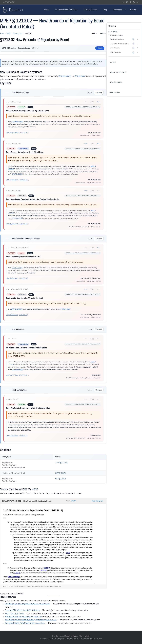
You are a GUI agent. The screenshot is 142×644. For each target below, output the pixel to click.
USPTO (74, 501)
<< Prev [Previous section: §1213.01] (94, 33)
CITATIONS (113, 62)
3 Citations (100, 48)
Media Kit (87, 636)
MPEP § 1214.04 (61, 479)
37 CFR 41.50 (80, 76)
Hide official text (98, 501)
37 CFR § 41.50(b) (61, 463)
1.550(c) (17, 573)
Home (2, 33)
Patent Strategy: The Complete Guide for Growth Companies (27, 604)
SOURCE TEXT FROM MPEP (118, 72)
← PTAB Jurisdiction (12, 399)
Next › (99, 102)
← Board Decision (12, 339)
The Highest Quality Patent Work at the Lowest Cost (25, 623)
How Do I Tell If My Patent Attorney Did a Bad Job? (23, 616)
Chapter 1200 (18, 33)
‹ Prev (86, 143)
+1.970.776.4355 (9, 2)
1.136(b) (44, 570)
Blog (54, 636)
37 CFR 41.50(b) (65, 76)
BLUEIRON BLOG (115, 92)
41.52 (68, 553)
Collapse (99, 92)
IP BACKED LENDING (116, 82)
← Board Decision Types (13, 102)
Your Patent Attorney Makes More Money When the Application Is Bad (31, 620)
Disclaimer (69, 636)
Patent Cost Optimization (14, 613)
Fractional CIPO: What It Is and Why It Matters (22, 610)
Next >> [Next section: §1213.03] (103, 33)
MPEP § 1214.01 (16, 309)
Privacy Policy (78, 636)
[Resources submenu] (125, 10)
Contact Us (60, 636)
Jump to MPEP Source (12, 132)
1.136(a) (47, 568)
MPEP (9, 33)
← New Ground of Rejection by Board (17, 248)
